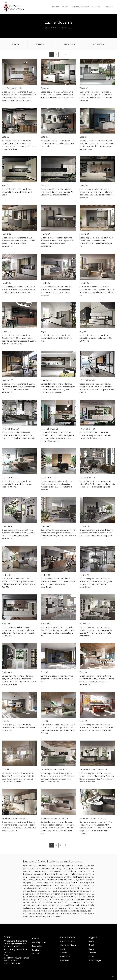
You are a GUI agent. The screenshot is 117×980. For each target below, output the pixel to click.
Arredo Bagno (95, 960)
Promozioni (37, 946)
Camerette (65, 956)
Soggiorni (93, 937)
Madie (92, 956)
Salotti (92, 941)
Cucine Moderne (65, 28)
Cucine (65, 7)
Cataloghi (97, 7)
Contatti (109, 7)
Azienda (56, 7)
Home (47, 28)
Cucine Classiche (68, 941)
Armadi (64, 953)
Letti (63, 949)
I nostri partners (40, 942)
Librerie (92, 953)
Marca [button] (16, 44)
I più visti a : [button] (98, 44)
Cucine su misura (68, 945)
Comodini (65, 960)
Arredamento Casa (80, 7)
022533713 (13, 961)
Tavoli (92, 945)
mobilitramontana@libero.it (16, 958)
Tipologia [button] (69, 44)
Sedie (91, 949)
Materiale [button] (41, 44)
